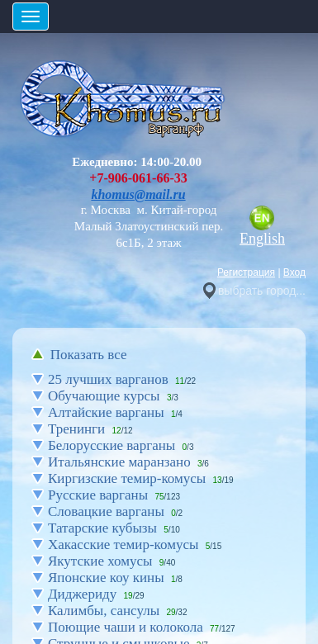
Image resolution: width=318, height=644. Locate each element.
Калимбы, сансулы (104, 611)
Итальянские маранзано (119, 462)
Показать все (89, 355)
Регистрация (246, 272)
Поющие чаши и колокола (126, 627)
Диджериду (82, 594)
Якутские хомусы (100, 561)
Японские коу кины (106, 578)
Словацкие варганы (106, 511)
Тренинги (76, 429)
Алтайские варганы (106, 412)
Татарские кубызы (102, 528)
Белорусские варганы (112, 445)
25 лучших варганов (108, 379)
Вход (294, 272)
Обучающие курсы (104, 396)
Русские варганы (98, 495)
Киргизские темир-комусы (127, 478)
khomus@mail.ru (138, 194)
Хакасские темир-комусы (123, 545)
